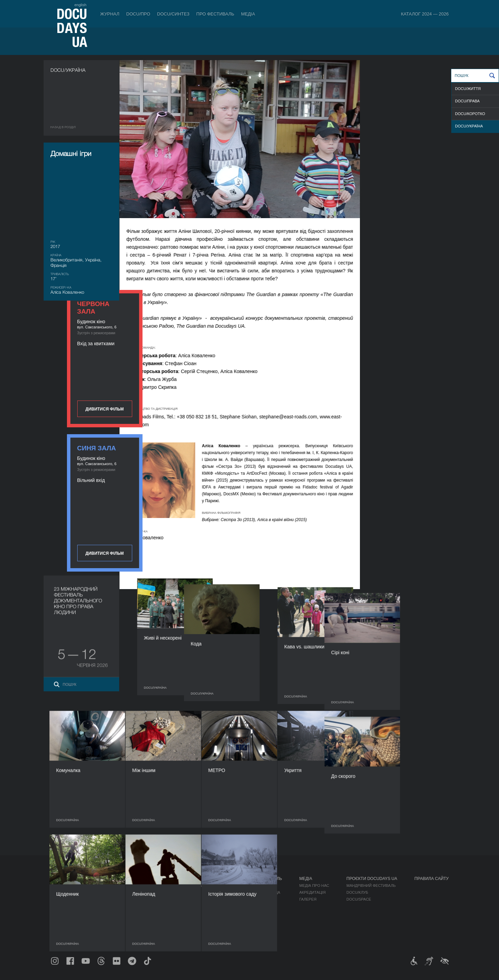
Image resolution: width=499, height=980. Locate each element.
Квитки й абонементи (113, 879)
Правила (97, 886)
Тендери (256, 920)
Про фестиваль (216, 14)
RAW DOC (165, 892)
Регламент (258, 886)
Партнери (257, 906)
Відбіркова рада (264, 892)
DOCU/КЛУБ (357, 892)
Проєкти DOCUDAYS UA (372, 879)
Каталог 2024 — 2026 (425, 14)
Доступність (260, 913)
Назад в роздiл (63, 127)
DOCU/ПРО (138, 14)
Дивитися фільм (411, 179)
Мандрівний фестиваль (371, 886)
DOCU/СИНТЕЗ (173, 14)
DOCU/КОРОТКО (470, 114)
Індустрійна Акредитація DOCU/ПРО (193, 886)
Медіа (248, 14)
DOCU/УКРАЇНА (469, 126)
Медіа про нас (314, 886)
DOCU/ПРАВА (467, 101)
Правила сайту (432, 879)
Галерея (308, 899)
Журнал (110, 14)
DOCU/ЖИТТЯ (468, 89)
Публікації (61, 886)
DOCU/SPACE (359, 899)
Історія (254, 927)
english (81, 5)
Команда (256, 899)
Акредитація (312, 892)
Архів (252, 934)
